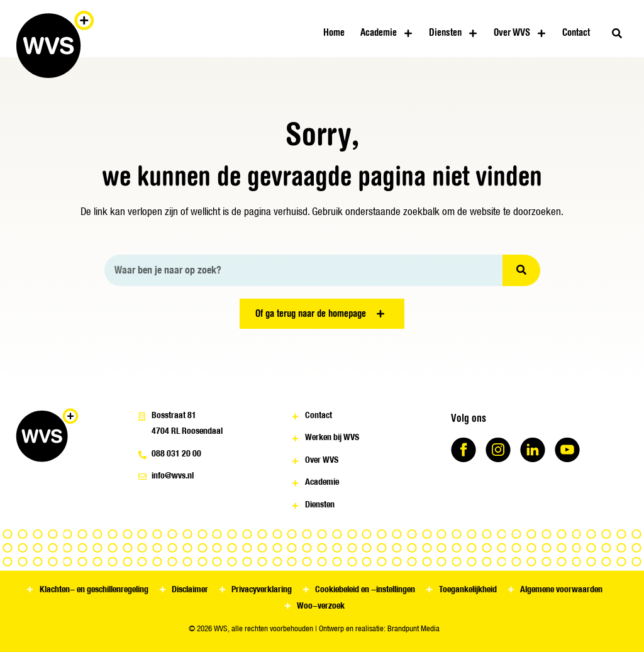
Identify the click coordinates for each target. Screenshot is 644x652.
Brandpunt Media (414, 628)
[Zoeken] (521, 270)
